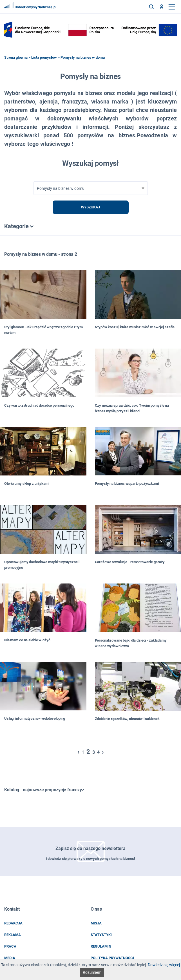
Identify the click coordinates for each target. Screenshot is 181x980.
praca (10, 946)
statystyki (101, 935)
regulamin (101, 946)
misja (96, 923)
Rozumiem (92, 972)
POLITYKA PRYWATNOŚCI (112, 958)
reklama (13, 935)
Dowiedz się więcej (164, 965)
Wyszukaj (90, 207)
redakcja (13, 923)
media (10, 958)
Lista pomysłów (44, 57)
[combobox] (91, 188)
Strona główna (16, 57)
